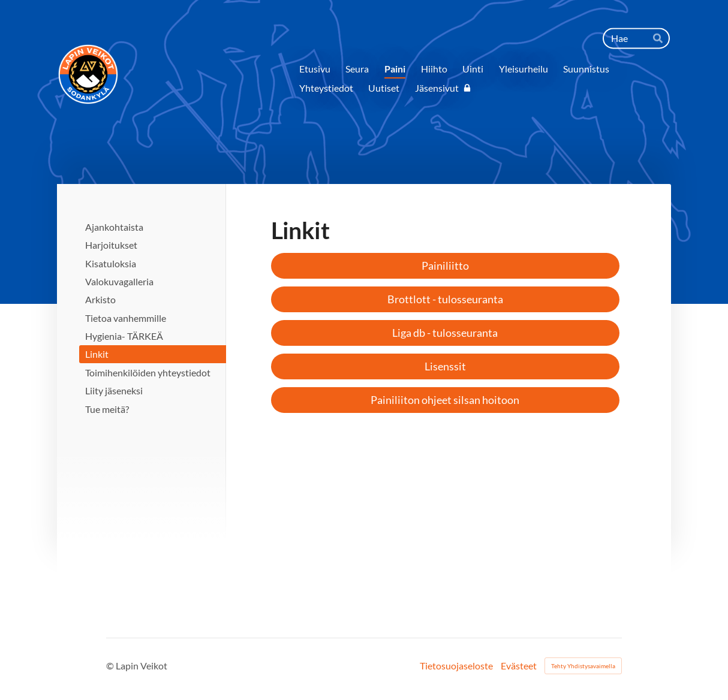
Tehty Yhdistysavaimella (583, 666)
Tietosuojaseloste (456, 666)
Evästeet (519, 666)
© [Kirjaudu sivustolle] (111, 666)
